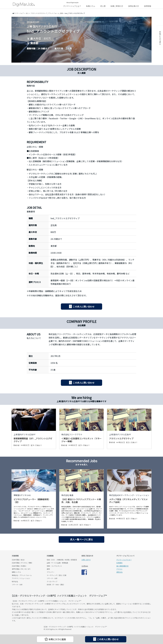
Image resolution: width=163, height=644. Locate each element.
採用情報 (148, 6)
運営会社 (119, 572)
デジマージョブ (26, 628)
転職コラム (91, 6)
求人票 (103, 6)
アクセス (119, 569)
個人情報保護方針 (123, 566)
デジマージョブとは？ (72, 6)
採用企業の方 (134, 6)
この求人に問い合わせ (84, 307)
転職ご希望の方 (117, 6)
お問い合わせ (86, 560)
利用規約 (119, 563)
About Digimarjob (72, 2)
